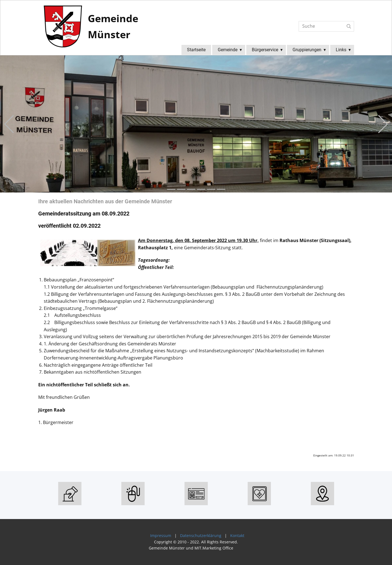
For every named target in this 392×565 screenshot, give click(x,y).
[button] (9, 124)
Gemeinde (228, 50)
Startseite (196, 50)
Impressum (160, 536)
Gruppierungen (307, 50)
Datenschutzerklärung (201, 536)
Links (341, 50)
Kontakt (237, 536)
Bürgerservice (265, 50)
